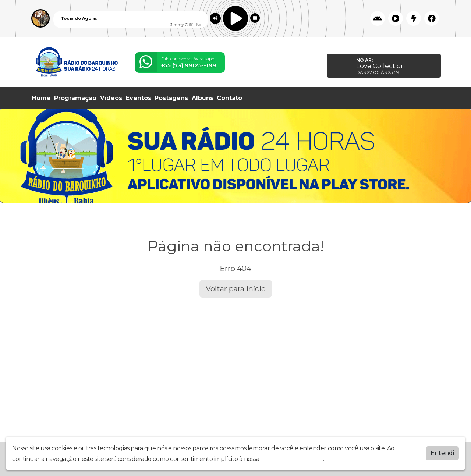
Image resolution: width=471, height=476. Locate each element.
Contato (229, 98)
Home (41, 98)
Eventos (139, 98)
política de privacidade (292, 459)
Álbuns (203, 98)
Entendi (442, 453)
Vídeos (111, 98)
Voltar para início (236, 289)
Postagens (171, 98)
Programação (75, 98)
